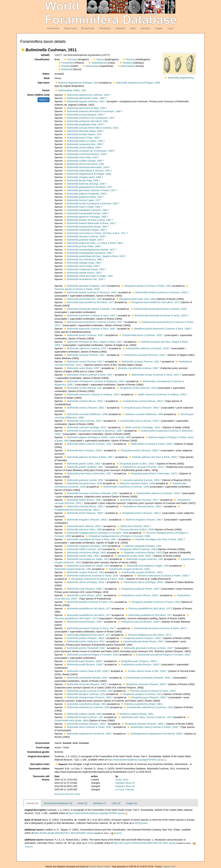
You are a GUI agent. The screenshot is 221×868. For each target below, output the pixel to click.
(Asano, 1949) (135, 483)
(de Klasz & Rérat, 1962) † (153, 457)
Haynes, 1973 (83, 134)
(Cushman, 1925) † (141, 335)
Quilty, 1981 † (83, 263)
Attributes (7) (99, 803)
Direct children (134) (38, 95)
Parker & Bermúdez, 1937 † (88, 474)
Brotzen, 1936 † (83, 500)
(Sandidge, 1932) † (142, 427)
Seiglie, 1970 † (84, 240)
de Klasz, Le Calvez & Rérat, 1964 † (94, 243)
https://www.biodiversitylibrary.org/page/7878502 (132, 760)
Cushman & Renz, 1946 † (90, 329)
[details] (161, 760)
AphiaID (45, 55)
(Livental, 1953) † (140, 480)
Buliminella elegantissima (181, 78)
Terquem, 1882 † (143, 520)
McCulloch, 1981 (86, 121)
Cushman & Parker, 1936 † (88, 444)
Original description (39, 756)
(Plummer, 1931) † (143, 355)
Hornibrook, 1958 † (88, 734)
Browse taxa (88, 28)
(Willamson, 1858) (86, 414)
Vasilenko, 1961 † (84, 467)
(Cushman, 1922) (141, 694)
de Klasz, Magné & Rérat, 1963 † (95, 256)
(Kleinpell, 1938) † (148, 678)
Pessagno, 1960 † (86, 217)
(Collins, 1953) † (136, 464)
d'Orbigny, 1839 (76, 83)
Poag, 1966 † (82, 180)
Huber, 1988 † (83, 246)
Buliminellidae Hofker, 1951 (70, 90)
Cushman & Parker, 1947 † (90, 190)
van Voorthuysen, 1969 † (89, 151)
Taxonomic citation (39, 769)
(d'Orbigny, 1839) (136, 83)
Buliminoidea (90, 66)
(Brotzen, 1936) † (83, 665)
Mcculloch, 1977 (88, 187)
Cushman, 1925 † (84, 335)
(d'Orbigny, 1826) (85, 546)
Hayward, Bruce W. (125, 783)
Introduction (53, 28)
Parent (46, 90)
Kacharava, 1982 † (88, 253)
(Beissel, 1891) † (83, 526)
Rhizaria (128, 59)
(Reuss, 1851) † (84, 401)
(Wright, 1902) (85, 553)
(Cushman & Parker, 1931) (154, 602)
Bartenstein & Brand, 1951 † (90, 223)
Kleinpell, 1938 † (86, 678)
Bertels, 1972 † (90, 250)
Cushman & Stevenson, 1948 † (93, 431)
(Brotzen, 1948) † (139, 622)
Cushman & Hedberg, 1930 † (92, 394)
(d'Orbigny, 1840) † (85, 582)
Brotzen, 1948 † (85, 154)
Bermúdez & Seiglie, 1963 (88, 276)
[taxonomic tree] (62, 794)
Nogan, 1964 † (85, 230)
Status (46, 74)
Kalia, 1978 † (84, 124)
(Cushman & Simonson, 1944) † (160, 292)
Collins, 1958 (83, 529)
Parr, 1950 (83, 299)
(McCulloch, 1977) (154, 302)
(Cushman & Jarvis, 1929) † (160, 315)
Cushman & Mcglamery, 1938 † (94, 381)
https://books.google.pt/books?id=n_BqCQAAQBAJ (60, 833)
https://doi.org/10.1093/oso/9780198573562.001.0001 (141, 843)
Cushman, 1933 (83, 549)
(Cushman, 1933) (137, 549)
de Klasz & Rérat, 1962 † (88, 220)
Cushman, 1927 (83, 717)
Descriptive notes (40, 764)
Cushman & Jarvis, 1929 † (90, 315)
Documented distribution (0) (58, 803)
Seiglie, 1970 (86, 559)
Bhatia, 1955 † (82, 368)
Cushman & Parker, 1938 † (91, 576)
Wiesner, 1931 (83, 388)
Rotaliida (64, 66)
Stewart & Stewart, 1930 (90, 309)
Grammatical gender (38, 752)
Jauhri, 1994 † (83, 177)
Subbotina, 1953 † (84, 641)
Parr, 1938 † (84, 279)
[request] (118, 833)
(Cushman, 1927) (145, 717)
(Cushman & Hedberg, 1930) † (161, 394)
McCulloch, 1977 (89, 302)
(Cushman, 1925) (124, 487)
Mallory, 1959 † (83, 148)
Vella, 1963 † (82, 556)
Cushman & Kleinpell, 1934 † (91, 493)
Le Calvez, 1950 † (84, 141)
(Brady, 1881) (85, 704)
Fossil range (43, 747)
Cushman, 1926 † (87, 95)
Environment (42, 743)
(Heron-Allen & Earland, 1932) (91, 128)
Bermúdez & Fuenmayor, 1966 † (93, 111)
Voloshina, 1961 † (85, 101)
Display (44, 100)
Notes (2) (83, 803)
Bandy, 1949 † (83, 131)
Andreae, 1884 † (137, 368)
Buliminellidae (126, 66)
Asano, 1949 (83, 483)
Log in (171, 28)
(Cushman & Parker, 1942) (146, 286)
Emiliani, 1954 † (85, 108)
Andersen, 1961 (143, 559)
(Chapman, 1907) (85, 286)
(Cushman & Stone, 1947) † (155, 375)
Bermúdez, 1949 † (87, 167)
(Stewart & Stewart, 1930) (158, 309)
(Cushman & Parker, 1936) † (150, 444)
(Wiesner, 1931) (136, 388)
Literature (145, 28)
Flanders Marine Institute (100, 867)
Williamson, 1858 (142, 414)
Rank (47, 78)
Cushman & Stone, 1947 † (89, 375)
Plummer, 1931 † (85, 355)
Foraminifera (66, 63)
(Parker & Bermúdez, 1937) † (153, 474)
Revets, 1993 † (139, 589)
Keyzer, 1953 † (85, 269)
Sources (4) (32, 803)
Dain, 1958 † (83, 144)
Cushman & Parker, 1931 (89, 602)
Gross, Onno (122, 780)
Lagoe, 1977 (82, 200)
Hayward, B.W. (169, 867)
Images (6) (132, 803)
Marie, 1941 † (84, 197)
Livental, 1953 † (84, 480)
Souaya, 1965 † (83, 161)
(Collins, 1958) (135, 529)
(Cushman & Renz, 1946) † (161, 329)
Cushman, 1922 (84, 694)
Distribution (105, 28)
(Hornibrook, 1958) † (155, 734)
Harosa (98, 59)
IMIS (137, 823)
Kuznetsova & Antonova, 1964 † (91, 203)
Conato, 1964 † (85, 98)
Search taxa (70, 28)
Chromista (71, 59)
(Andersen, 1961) (128, 569)
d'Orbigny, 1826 (141, 546)
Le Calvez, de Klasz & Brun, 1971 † (96, 233)
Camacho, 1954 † (86, 210)
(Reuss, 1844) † (83, 595)
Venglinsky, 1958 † (85, 194)
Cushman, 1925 (86, 707)
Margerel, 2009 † (84, 115)
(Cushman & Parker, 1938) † (162, 576)
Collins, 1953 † (83, 464)
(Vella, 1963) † (133, 556)
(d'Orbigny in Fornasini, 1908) (96, 533)
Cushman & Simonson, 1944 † (90, 292)
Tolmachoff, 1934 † (85, 648)
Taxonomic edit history (41, 778)
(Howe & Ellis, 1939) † (87, 671)
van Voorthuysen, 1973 (89, 118)
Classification (42, 59)
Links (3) (116, 803)
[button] (23, 50)
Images (159, 28)
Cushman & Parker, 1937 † (94, 322)
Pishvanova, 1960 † (83, 259)
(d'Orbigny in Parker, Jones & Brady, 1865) (97, 437)
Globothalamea (97, 63)
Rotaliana (125, 63)
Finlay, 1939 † (82, 138)
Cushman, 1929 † (85, 236)
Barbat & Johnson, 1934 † (88, 171)
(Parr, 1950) (136, 299)
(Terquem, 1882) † (85, 408)
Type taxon (44, 83)
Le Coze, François (125, 789)
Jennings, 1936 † (85, 184)
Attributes (120, 28)
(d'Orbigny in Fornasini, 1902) (91, 655)
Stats (133, 28)
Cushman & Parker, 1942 (88, 691)
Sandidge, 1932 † (85, 427)
